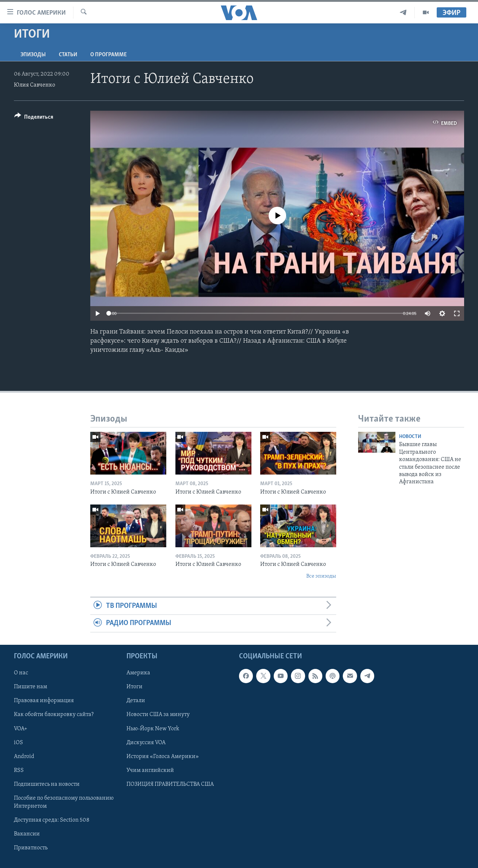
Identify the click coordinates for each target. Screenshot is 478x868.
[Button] (34, 118)
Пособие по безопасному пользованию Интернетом (64, 802)
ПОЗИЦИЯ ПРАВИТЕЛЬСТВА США (170, 784)
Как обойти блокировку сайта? (54, 715)
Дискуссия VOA (146, 742)
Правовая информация (44, 701)
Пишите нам (31, 687)
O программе (109, 55)
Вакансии (27, 834)
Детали (136, 701)
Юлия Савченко (35, 85)
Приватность (31, 848)
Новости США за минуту (158, 715)
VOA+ (21, 728)
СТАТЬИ (68, 55)
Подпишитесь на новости (47, 784)
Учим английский (150, 770)
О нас (21, 673)
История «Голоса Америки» (163, 756)
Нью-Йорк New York (153, 728)
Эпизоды (33, 55)
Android (24, 756)
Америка (138, 673)
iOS (18, 742)
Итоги (134, 687)
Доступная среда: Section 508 (52, 820)
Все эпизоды (321, 576)
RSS (19, 770)
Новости (410, 437)
